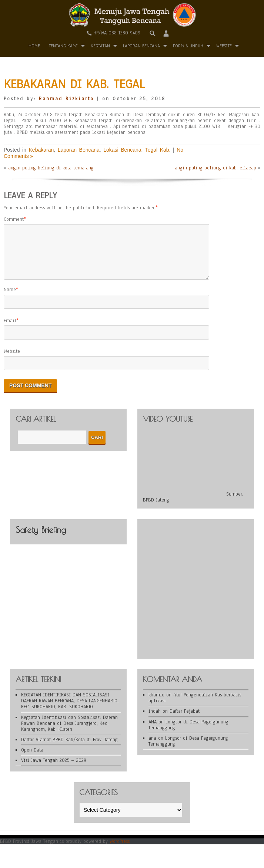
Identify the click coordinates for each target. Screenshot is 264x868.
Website (12, 360)
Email (10, 330)
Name (10, 298)
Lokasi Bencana (122, 150)
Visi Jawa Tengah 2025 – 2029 (54, 769)
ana (152, 747)
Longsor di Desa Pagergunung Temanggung (188, 734)
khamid (156, 704)
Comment (14, 219)
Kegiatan (100, 46)
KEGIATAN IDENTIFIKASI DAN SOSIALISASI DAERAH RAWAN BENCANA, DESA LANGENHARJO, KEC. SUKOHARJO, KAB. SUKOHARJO (70, 710)
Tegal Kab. (158, 150)
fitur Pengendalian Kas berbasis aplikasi (195, 707)
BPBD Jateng (156, 509)
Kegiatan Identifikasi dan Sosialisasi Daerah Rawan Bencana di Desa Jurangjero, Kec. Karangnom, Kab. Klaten (69, 732)
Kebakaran (41, 150)
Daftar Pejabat (185, 720)
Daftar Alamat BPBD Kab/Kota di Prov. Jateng (69, 749)
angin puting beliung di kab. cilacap (215, 168)
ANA (153, 731)
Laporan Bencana (141, 46)
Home (34, 46)
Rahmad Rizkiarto (66, 99)
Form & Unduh (188, 46)
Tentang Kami (63, 46)
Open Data (32, 759)
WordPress (120, 850)
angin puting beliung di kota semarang (51, 168)
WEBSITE (224, 46)
